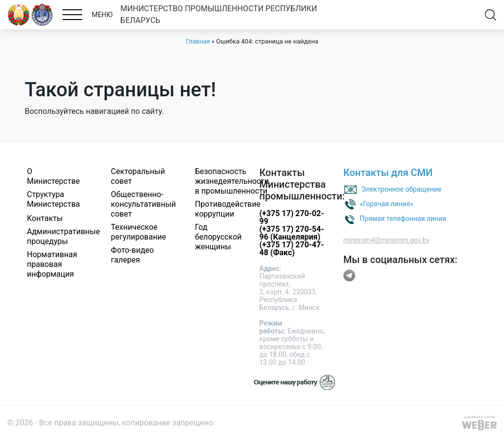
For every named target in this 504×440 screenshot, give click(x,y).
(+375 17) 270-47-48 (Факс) (291, 249)
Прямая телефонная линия (403, 218)
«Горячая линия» (387, 203)
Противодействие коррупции (228, 209)
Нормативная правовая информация (52, 264)
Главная (198, 41)
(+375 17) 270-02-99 (291, 217)
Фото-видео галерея (132, 255)
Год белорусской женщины (219, 237)
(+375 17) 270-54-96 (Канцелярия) (291, 233)
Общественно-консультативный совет (143, 204)
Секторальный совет (138, 176)
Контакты (45, 218)
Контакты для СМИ (388, 173)
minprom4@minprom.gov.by (386, 240)
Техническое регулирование (139, 232)
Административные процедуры (64, 236)
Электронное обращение (401, 189)
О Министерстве (53, 176)
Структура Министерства (54, 199)
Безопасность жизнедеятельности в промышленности (232, 181)
